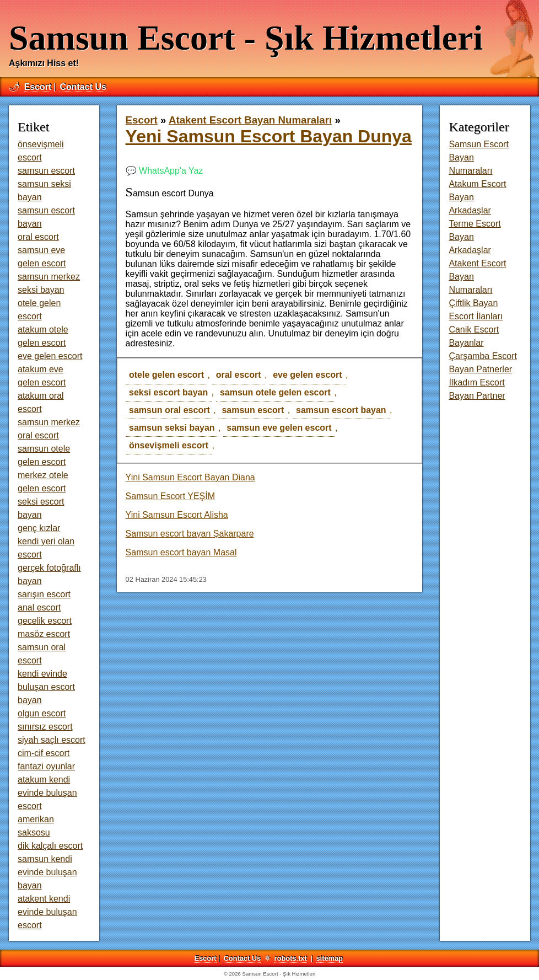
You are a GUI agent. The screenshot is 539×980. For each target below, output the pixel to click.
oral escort (239, 375)
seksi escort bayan (168, 392)
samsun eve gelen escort (279, 428)
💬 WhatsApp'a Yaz (165, 171)
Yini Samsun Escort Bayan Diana (190, 477)
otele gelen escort (166, 375)
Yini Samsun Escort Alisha (177, 515)
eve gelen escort (307, 375)
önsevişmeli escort (169, 445)
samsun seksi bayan (172, 428)
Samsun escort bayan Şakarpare (190, 534)
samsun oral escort (169, 410)
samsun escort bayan (341, 410)
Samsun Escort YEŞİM (170, 496)
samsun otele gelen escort (275, 392)
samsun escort (253, 410)
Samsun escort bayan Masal (181, 552)
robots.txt (291, 958)
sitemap (330, 958)
